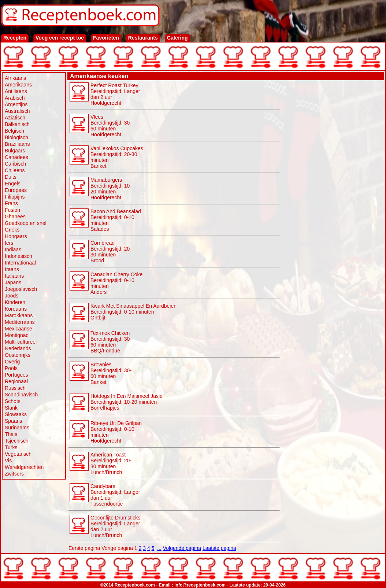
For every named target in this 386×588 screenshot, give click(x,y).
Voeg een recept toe (60, 38)
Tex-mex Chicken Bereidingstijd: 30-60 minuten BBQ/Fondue (111, 342)
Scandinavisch (21, 395)
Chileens (15, 170)
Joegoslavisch (21, 289)
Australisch (17, 111)
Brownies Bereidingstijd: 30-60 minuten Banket (111, 373)
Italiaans (14, 276)
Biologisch (16, 137)
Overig (12, 362)
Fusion (12, 210)
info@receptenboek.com (200, 585)
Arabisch (15, 98)
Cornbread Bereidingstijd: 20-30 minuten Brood (111, 252)
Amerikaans (18, 85)
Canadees (16, 157)
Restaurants (143, 38)
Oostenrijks (18, 355)
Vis (8, 461)
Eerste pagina (84, 548)
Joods (12, 296)
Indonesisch (18, 256)
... (159, 548)
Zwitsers (14, 474)
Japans (13, 282)
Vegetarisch (18, 454)
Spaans (13, 421)
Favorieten (106, 38)
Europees (16, 190)
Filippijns (15, 197)
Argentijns (16, 104)
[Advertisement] (332, 127)
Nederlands (18, 348)
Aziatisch (15, 118)
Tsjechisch (17, 441)
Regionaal (16, 381)
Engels (13, 184)
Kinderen (15, 302)
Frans (11, 203)
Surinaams (17, 428)
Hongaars (16, 236)
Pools (11, 368)
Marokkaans (19, 315)
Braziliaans (17, 144)
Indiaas (13, 249)
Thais (11, 434)
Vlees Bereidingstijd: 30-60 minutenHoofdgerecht (111, 126)
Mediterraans (20, 322)
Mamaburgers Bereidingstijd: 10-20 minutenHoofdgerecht (111, 189)
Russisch (15, 388)
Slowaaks (16, 414)
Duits (11, 177)
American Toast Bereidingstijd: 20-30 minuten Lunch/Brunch (111, 463)
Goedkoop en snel (26, 223)
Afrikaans (15, 78)
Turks (11, 447)
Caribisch (15, 164)
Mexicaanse (18, 329)
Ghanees (15, 217)
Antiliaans (16, 91)
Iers (9, 243)
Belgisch (14, 131)
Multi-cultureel (21, 342)
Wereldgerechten (24, 467)
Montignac (17, 335)
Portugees (16, 375)
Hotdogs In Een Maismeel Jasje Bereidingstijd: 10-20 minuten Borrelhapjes (127, 402)
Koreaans (16, 309)
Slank (11, 408)
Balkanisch (17, 124)
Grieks (12, 230)
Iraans (12, 269)
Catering (177, 38)
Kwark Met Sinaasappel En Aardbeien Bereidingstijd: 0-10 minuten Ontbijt (133, 312)
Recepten (15, 38)
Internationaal (20, 263)
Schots (13, 401)
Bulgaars (15, 151)
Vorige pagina (117, 548)
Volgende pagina (182, 548)
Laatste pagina (219, 548)
